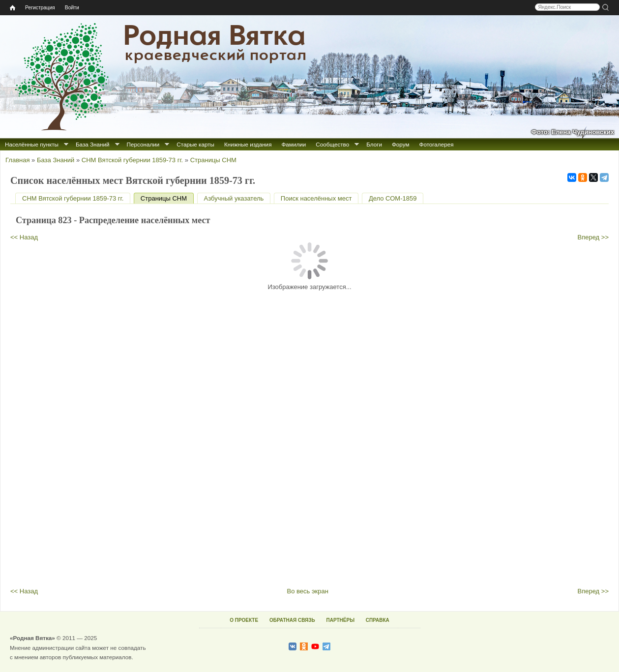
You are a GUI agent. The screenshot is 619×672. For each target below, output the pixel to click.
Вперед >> (593, 237)
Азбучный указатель (234, 198)
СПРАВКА (378, 620)
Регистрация (40, 8)
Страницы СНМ (213, 160)
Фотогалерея (437, 144)
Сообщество (332, 144)
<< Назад (24, 237)
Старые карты (195, 144)
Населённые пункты (32, 144)
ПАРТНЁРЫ (340, 620)
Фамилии (294, 144)
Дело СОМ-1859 (393, 198)
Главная (17, 160)
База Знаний (93, 144)
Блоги (374, 144)
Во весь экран (308, 591)
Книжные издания (248, 144)
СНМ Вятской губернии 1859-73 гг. (132, 160)
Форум (401, 144)
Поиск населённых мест (316, 198)
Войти (72, 8)
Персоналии (143, 144)
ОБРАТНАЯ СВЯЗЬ (292, 620)
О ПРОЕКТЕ (244, 620)
